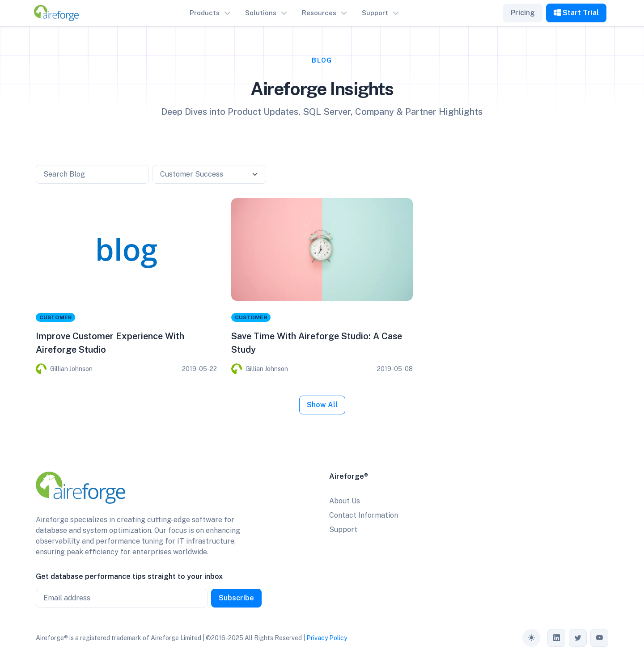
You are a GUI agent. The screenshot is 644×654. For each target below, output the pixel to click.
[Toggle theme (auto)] (531, 638)
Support (343, 530)
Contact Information (364, 515)
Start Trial (576, 13)
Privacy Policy (327, 638)
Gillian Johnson (71, 369)
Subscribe (236, 598)
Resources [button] (319, 13)
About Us (345, 501)
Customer (55, 317)
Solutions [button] (261, 13)
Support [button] (375, 13)
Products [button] (205, 13)
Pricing (523, 13)
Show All (322, 405)
